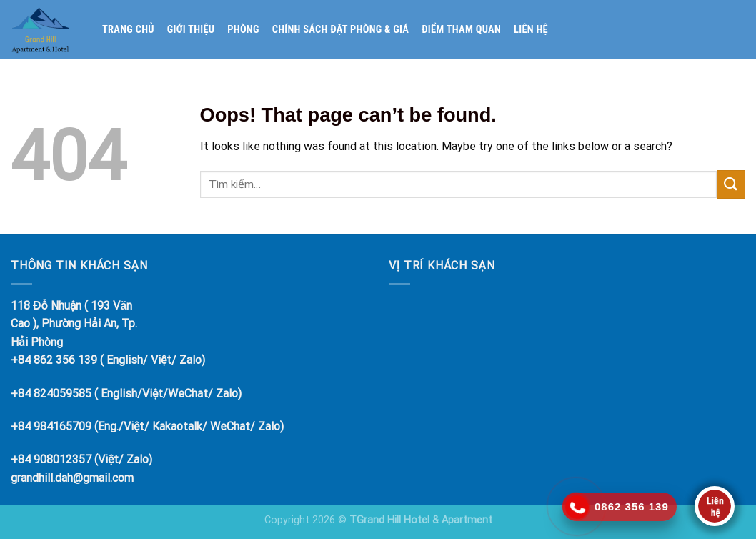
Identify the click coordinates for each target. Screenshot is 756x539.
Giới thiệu (191, 30)
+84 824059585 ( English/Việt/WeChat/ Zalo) (126, 394)
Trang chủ (128, 30)
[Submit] (731, 184)
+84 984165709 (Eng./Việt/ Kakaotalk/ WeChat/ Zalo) (147, 426)
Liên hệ (531, 30)
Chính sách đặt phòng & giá (341, 30)
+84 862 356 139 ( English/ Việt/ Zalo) (108, 360)
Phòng (243, 30)
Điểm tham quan (461, 30)
